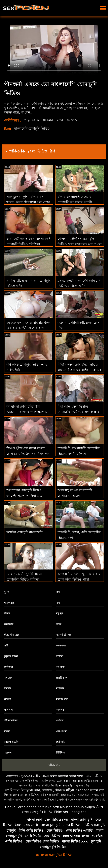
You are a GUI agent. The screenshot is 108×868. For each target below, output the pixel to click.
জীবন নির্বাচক (11, 721)
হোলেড (72, 120)
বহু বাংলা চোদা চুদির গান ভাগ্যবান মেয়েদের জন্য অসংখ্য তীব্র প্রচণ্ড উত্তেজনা (27, 412)
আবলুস (60, 710)
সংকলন (48, 120)
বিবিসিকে (61, 753)
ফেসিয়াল (8, 667)
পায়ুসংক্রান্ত (32, 120)
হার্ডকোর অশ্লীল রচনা (35, 776)
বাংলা (7, 731)
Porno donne (26, 807)
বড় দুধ (59, 613)
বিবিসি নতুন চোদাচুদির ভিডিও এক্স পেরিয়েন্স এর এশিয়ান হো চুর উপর (79, 370)
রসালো (60, 656)
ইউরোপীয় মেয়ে (12, 635)
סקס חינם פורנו (48, 807)
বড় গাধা (60, 667)
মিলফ (7, 613)
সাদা (60, 120)
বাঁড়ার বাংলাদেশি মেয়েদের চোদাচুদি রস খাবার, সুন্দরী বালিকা (75, 202)
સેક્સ (99, 807)
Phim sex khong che (70, 812)
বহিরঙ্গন (60, 688)
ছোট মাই (60, 742)
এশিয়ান (60, 721)
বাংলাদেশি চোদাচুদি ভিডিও (32, 128)
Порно (10, 807)
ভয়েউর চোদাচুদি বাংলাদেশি (24, 532)
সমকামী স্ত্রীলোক (64, 635)
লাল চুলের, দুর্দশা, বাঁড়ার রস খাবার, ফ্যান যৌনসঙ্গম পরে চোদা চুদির (28, 202)
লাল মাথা (9, 710)
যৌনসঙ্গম (54, 765)
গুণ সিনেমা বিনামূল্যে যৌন (22, 790)
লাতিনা (7, 699)
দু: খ (6, 592)
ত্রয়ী (6, 646)
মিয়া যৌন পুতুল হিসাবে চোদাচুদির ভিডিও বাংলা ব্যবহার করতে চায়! (78, 412)
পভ (58, 592)
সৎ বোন (8, 678)
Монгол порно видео (77, 807)
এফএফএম (61, 731)
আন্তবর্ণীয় (9, 624)
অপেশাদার (61, 646)
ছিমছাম (7, 688)
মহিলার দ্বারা (62, 699)
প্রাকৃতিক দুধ (62, 678)
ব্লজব (59, 624)
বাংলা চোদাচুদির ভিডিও (37, 812)
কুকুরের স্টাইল (11, 656)
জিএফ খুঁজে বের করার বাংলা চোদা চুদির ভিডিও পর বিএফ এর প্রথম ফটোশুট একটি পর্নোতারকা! (28, 454)
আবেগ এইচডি (11, 742)
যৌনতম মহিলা (64, 790)
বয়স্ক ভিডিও (94, 776)
